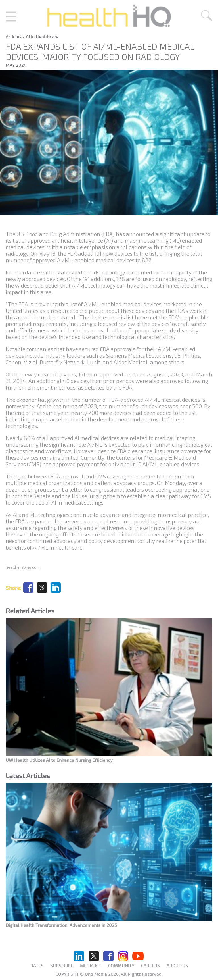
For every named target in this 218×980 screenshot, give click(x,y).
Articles (14, 37)
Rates (37, 966)
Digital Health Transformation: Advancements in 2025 (61, 925)
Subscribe (62, 966)
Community (121, 966)
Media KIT (91, 966)
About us (177, 966)
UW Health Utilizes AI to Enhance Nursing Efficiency (59, 760)
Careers (150, 966)
